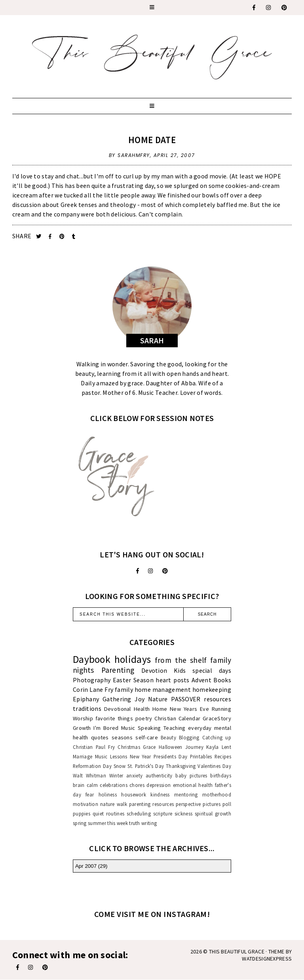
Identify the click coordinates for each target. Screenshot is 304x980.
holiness (108, 794)
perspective (188, 804)
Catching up (217, 737)
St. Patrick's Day (146, 766)
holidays (133, 659)
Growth (82, 728)
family (124, 689)
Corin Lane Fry (93, 689)
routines (115, 813)
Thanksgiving (181, 766)
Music (128, 728)
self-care (147, 737)
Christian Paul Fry (94, 747)
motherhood (217, 794)
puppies (82, 813)
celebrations (114, 785)
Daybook (92, 659)
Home (160, 709)
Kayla (213, 747)
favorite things (114, 718)
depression (159, 785)
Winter (116, 775)
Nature (158, 699)
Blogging (189, 737)
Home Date (152, 140)
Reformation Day (92, 766)
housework (134, 794)
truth (135, 823)
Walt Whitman (89, 775)
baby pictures (191, 775)
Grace (149, 747)
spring (80, 823)
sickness (183, 813)
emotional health (193, 785)
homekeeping (212, 689)
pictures (211, 804)
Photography (92, 680)
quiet (98, 813)
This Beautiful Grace (237, 951)
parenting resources (151, 804)
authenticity (159, 775)
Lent (226, 747)
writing (149, 823)
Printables (201, 756)
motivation (85, 804)
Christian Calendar (177, 718)
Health (142, 709)
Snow (120, 766)
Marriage (83, 756)
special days (212, 670)
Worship (83, 718)
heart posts (172, 680)
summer (97, 823)
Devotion (154, 670)
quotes (100, 737)
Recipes (223, 756)
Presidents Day (170, 756)
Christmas (129, 747)
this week (118, 823)
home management (163, 689)
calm (92, 785)
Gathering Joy (123, 699)
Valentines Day (214, 766)
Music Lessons (111, 756)
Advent (201, 680)
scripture (163, 813)
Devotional (118, 709)
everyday (200, 728)
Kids (180, 670)
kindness (160, 794)
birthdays (221, 775)
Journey (194, 747)
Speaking (149, 728)
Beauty (168, 737)
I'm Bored (106, 728)
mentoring (186, 794)
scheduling (139, 813)
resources (218, 699)
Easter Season (133, 680)
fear (90, 794)
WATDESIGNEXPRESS (267, 959)
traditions (87, 708)
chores (137, 785)
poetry (144, 718)
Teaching (174, 728)
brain (79, 785)
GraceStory (217, 718)
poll (227, 804)
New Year (140, 756)
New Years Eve (189, 709)
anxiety (134, 775)
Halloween (171, 747)
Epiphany (86, 699)
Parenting (118, 670)
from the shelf (181, 660)
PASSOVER (186, 699)
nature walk (114, 804)
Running (221, 709)
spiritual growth (213, 813)
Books (222, 680)
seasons (122, 737)
